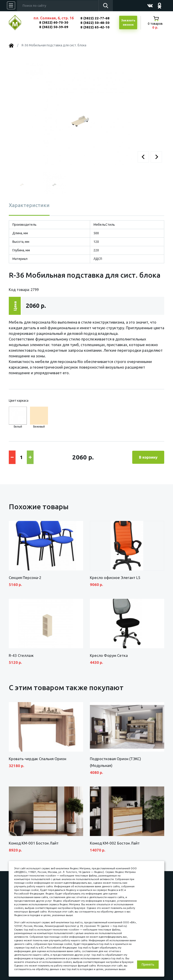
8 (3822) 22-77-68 (95, 18)
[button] (143, 157)
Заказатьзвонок (128, 23)
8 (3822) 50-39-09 (54, 27)
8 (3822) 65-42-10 (95, 27)
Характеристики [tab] (29, 205)
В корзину (148, 457)
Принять (148, 964)
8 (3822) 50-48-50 (95, 23)
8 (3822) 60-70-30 (54, 22)
